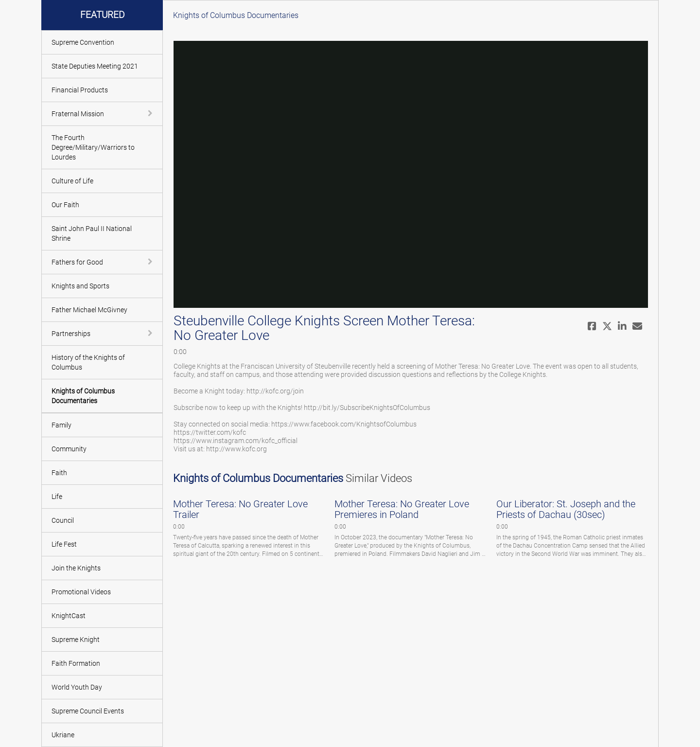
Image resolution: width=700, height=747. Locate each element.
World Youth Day (77, 687)
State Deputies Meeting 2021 (95, 66)
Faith (59, 473)
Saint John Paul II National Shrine (92, 233)
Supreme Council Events (88, 711)
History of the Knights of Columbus (88, 362)
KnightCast (69, 616)
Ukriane (63, 735)
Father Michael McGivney (89, 310)
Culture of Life (72, 181)
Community (69, 449)
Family (61, 425)
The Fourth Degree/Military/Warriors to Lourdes (93, 147)
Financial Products (80, 90)
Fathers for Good (77, 262)
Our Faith (65, 205)
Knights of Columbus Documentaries (83, 396)
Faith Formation (76, 663)
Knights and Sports (80, 286)
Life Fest (64, 544)
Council (63, 520)
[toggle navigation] (151, 113)
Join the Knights (76, 568)
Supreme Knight (76, 640)
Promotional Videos (81, 592)
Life (57, 497)
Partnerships (71, 334)
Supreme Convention (83, 42)
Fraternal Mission (78, 114)
